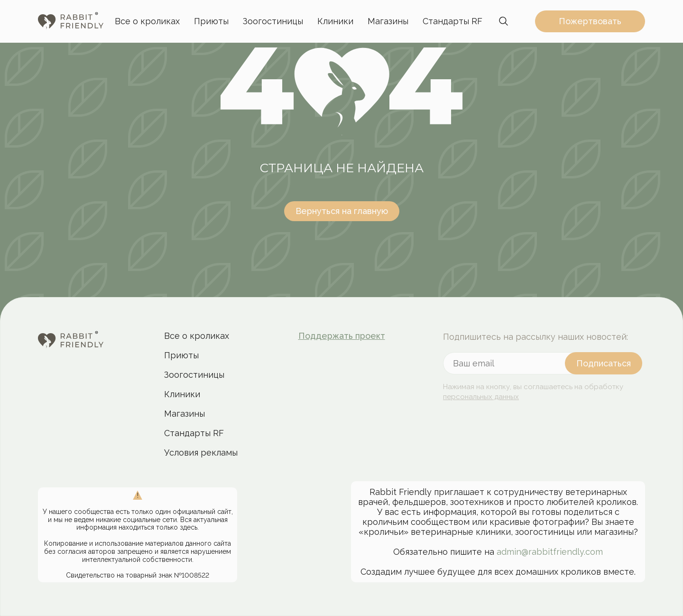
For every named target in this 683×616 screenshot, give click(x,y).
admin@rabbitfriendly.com (550, 552)
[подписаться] (604, 363)
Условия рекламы (201, 453)
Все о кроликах (147, 21)
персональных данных (481, 397)
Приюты (211, 21)
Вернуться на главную (342, 211)
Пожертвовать (590, 21)
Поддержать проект (342, 336)
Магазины (388, 21)
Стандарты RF (452, 21)
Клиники (335, 21)
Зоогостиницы (273, 21)
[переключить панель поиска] (504, 21)
